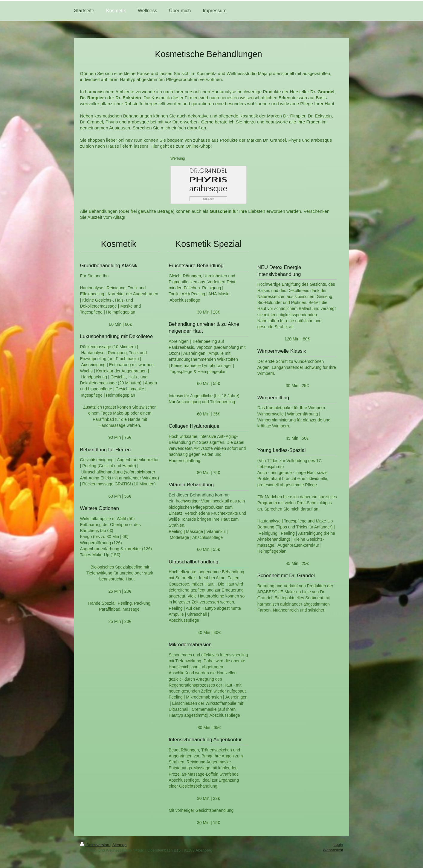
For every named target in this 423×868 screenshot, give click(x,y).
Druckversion (95, 845)
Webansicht (333, 850)
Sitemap (120, 845)
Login (338, 845)
